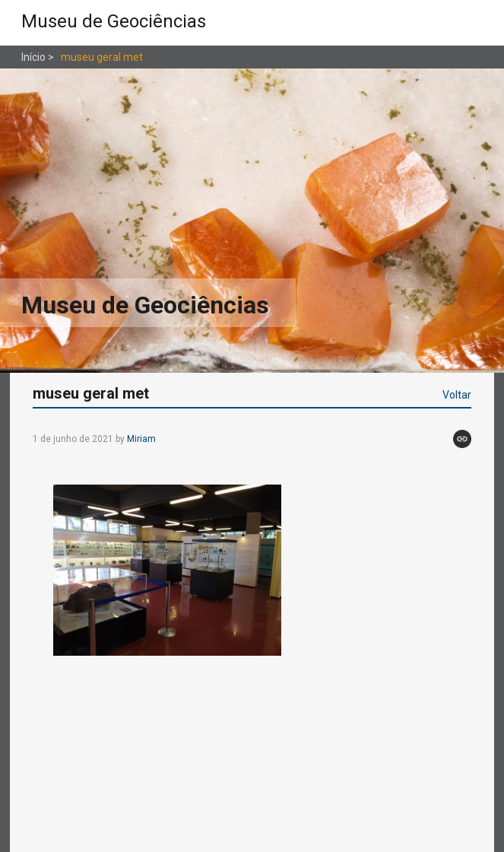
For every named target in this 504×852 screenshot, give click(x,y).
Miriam (141, 439)
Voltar (457, 395)
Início (33, 57)
